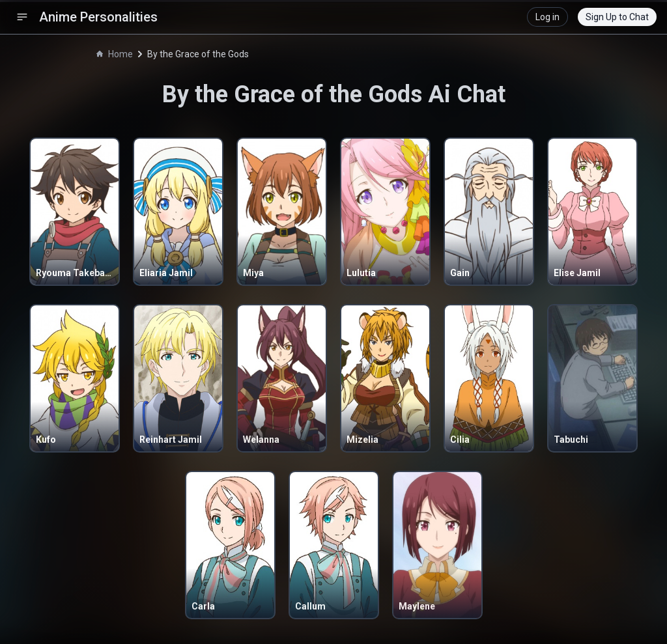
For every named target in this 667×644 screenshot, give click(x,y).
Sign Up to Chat (617, 17)
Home (115, 54)
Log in (547, 17)
